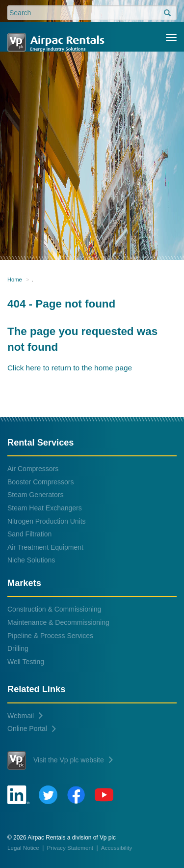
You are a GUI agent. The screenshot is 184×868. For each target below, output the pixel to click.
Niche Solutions (31, 560)
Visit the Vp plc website (60, 760)
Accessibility (117, 848)
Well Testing (26, 662)
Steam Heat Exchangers (45, 508)
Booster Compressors (40, 482)
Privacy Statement (70, 848)
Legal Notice (23, 848)
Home (15, 280)
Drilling (18, 648)
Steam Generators (35, 495)
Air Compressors (33, 469)
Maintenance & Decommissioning (58, 622)
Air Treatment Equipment (45, 547)
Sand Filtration (29, 534)
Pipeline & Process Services (50, 636)
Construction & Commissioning (54, 609)
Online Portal (32, 728)
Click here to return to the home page (70, 368)
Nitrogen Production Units (47, 521)
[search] (167, 13)
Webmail (25, 716)
